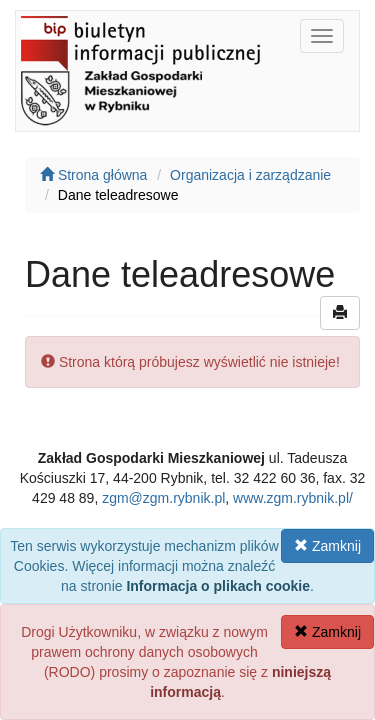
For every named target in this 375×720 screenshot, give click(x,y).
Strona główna (93, 175)
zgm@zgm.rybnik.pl (163, 498)
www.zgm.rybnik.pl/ (293, 498)
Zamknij (327, 546)
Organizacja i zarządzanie (250, 175)
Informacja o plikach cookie (218, 586)
